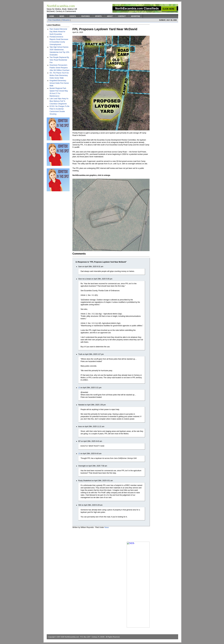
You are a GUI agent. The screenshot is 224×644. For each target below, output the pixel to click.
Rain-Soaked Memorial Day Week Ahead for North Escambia (58, 32)
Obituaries (66, 20)
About (110, 16)
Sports (98, 16)
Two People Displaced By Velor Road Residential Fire (59, 60)
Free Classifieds (54, 20)
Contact (122, 16)
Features (85, 16)
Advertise (135, 16)
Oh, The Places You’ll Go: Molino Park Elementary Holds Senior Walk (59, 75)
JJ (79, 388)
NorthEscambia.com (72, 637)
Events (73, 16)
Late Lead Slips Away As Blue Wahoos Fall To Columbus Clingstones (59, 101)
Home (52, 16)
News (62, 16)
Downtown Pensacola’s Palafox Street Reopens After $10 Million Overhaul (59, 68)
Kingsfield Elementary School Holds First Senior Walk (59, 83)
